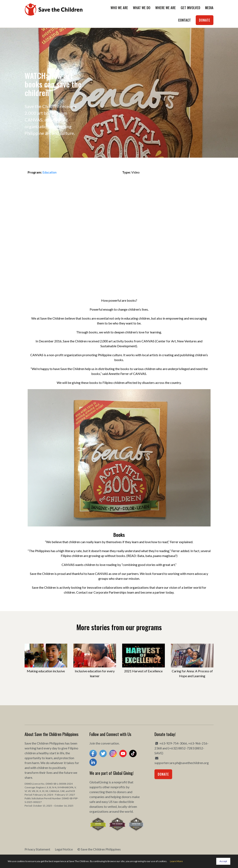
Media (209, 8)
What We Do (142, 8)
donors (122, 792)
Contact (184, 20)
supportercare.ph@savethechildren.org (182, 763)
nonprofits (118, 787)
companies (97, 797)
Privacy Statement (37, 849)
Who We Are (119, 8)
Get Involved (190, 8)
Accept (223, 861)
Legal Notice (64, 849)
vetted (112, 806)
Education (49, 172)
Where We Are (166, 8)
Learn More (176, 861)
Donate (205, 20)
